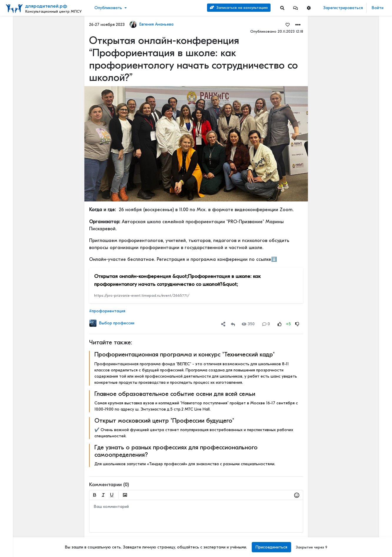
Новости (16, 34)
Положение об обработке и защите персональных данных (32, 483)
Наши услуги (359, 46)
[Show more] (49, 144)
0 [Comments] (266, 324)
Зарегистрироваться (343, 8)
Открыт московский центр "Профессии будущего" (164, 421)
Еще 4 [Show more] (18, 134)
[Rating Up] (279, 324)
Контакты (16, 446)
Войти (378, 8)
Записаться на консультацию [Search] (239, 8)
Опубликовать (108, 8)
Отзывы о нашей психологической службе (352, 103)
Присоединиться (271, 547)
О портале (17, 453)
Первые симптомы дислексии (359, 276)
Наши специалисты (24, 539)
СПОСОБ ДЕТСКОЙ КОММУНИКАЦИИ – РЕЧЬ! (359, 337)
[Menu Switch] (33, 552)
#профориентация (107, 311)
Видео (13, 43)
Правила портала (23, 459)
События (16, 52)
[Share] (223, 324)
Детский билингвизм (351, 168)
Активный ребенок (350, 208)
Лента (14, 25)
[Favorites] (287, 24)
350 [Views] (248, 324)
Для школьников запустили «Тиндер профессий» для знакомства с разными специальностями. (185, 464)
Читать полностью (348, 129)
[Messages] (296, 8)
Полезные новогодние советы (359, 310)
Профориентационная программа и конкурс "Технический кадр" (184, 354)
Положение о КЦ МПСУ (28, 521)
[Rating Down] (297, 324)
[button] (296, 8)
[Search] (282, 8)
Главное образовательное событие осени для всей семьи (175, 394)
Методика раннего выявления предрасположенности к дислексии (359, 365)
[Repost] (233, 324)
